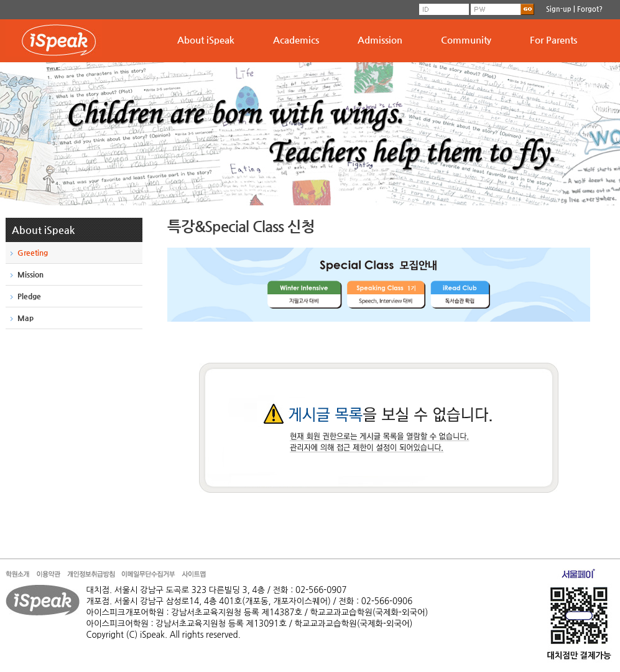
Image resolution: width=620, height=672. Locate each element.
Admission (380, 40)
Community (466, 40)
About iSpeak (206, 40)
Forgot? (590, 9)
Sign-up (559, 9)
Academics (296, 40)
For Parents (553, 40)
